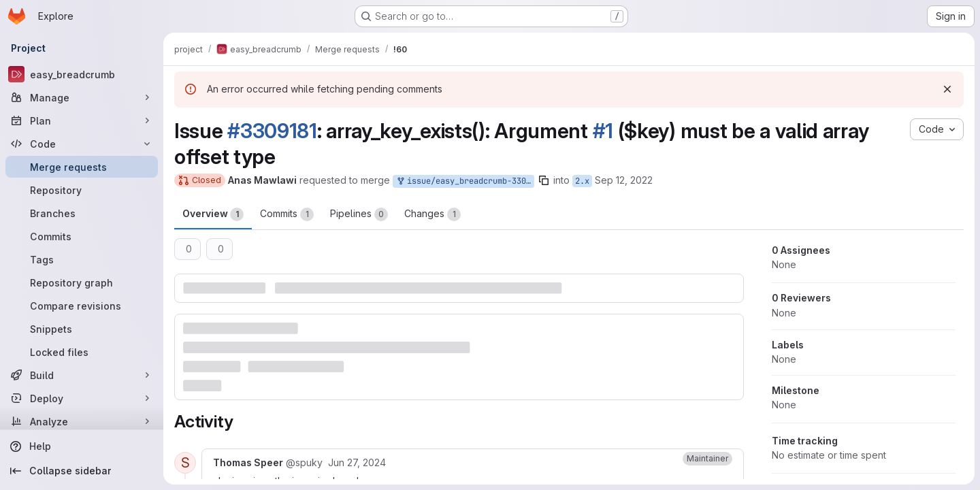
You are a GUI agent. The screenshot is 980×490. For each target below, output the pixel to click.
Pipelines (359, 214)
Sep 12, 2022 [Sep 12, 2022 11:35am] (624, 180)
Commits (287, 214)
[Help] (82, 446)
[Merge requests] (82, 167)
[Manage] (82, 97)
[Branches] (82, 213)
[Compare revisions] (82, 306)
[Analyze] (82, 421)
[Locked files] (82, 352)
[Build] (82, 375)
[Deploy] (82, 398)
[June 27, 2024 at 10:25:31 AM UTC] (357, 462)
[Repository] (82, 190)
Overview (213, 214)
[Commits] (82, 236)
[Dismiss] (947, 89)
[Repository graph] (82, 282)
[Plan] (82, 120)
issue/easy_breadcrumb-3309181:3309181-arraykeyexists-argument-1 (465, 181)
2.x (582, 181)
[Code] (82, 144)
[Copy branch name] (544, 180)
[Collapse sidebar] (82, 471)
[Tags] (82, 259)
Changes (432, 214)
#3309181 (272, 131)
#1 (603, 131)
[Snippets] (82, 329)
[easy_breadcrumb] (82, 74)
